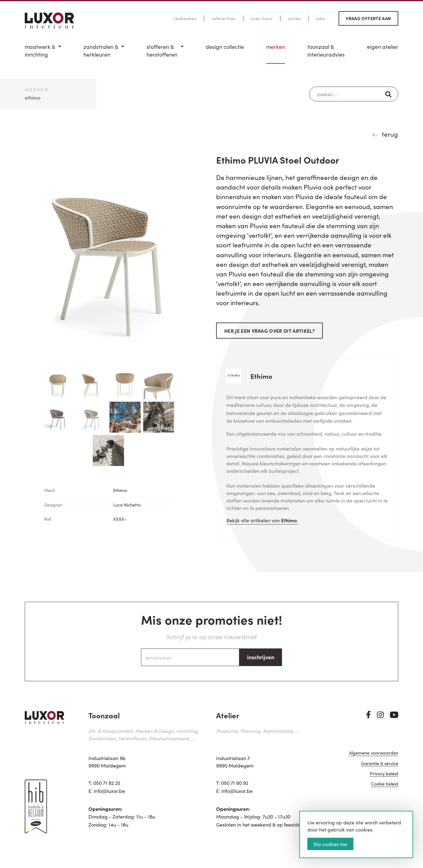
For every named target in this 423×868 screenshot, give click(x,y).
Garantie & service (380, 767)
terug (390, 134)
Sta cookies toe (330, 844)
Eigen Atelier (383, 47)
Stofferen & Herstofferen (162, 51)
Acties (294, 18)
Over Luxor (262, 18)
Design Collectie (225, 47)
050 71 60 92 (235, 783)
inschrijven (261, 657)
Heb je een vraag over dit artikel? (269, 331)
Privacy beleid (384, 777)
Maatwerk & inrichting (40, 51)
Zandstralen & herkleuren (101, 51)
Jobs (320, 18)
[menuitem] (43, 53)
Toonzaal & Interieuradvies (326, 51)
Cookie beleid (385, 788)
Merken (276, 47)
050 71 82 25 (107, 783)
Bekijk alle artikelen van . (262, 520)
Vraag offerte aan (368, 18)
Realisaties (185, 18)
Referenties (224, 18)
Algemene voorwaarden (374, 757)
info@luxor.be (109, 791)
